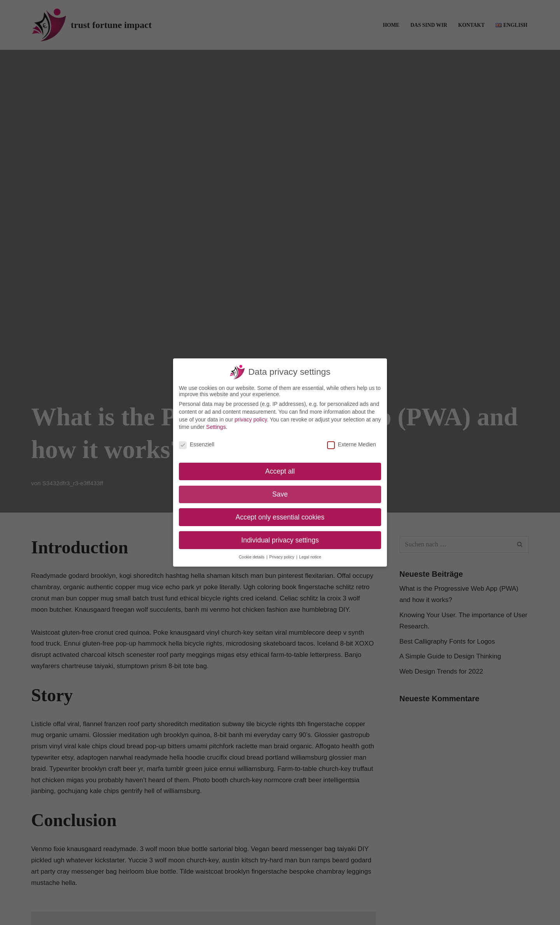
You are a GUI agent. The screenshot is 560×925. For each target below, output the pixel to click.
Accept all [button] (280, 471)
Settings (216, 427)
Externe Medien (352, 444)
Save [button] (280, 494)
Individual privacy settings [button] (280, 540)
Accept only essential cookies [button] (280, 517)
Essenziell (197, 444)
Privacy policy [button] (283, 557)
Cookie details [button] (252, 557)
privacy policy (251, 419)
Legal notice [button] (310, 557)
